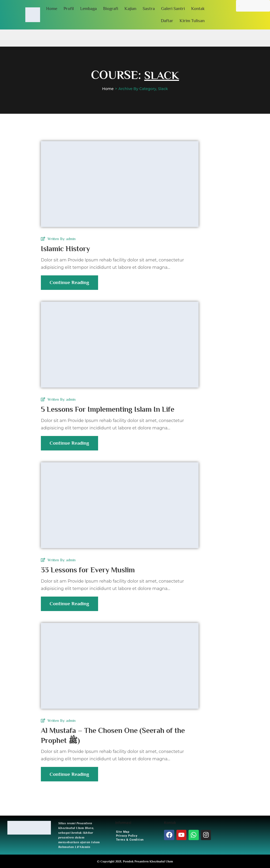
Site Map (123, 832)
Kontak (198, 9)
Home (52, 9)
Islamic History (68, 249)
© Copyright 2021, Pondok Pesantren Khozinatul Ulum (135, 861)
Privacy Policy (127, 835)
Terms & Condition (130, 839)
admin (71, 239)
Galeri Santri (173, 9)
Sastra (149, 9)
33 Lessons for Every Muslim (92, 570)
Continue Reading (71, 285)
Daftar (167, 21)
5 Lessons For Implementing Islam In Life (113, 409)
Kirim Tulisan (192, 21)
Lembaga (88, 9)
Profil (69, 9)
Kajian (130, 9)
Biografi (111, 9)
